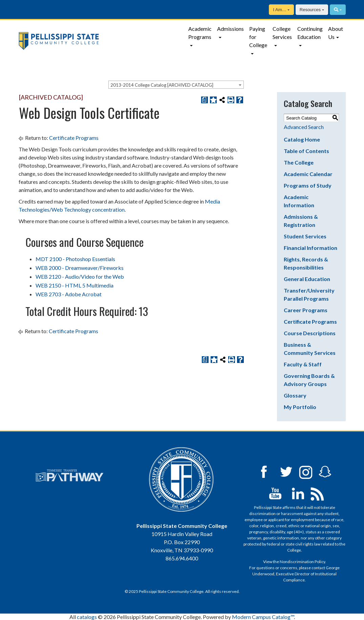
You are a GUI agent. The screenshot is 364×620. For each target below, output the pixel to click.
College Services (282, 33)
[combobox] (176, 85)
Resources (310, 10)
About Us (336, 33)
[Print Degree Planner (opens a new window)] (205, 100)
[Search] (338, 10)
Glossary (295, 395)
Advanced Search (304, 127)
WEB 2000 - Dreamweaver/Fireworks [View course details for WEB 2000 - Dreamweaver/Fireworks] (80, 268)
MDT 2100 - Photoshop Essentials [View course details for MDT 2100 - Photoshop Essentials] (75, 259)
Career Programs (306, 310)
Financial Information (311, 248)
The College (299, 162)
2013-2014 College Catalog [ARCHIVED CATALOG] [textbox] (162, 85)
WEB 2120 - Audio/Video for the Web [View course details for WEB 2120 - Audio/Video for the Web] (80, 276)
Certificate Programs (74, 138)
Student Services (305, 236)
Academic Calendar (308, 174)
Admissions (230, 29)
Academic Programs (200, 33)
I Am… (280, 10)
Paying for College (258, 37)
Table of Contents (306, 151)
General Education (307, 279)
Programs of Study (308, 185)
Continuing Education (310, 33)
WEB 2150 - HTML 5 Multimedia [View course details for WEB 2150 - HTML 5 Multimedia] (74, 285)
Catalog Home (302, 139)
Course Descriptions (310, 333)
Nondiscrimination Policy (302, 562)
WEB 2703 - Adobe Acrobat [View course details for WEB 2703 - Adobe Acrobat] (69, 294)
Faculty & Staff (303, 364)
